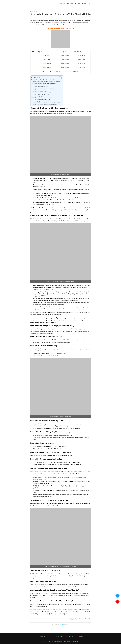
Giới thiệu (70, 3)
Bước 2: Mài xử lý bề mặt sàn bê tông (41, 87)
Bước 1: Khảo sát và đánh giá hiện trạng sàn (43, 85)
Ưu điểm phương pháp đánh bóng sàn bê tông (42, 96)
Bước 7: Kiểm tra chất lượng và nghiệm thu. (43, 94)
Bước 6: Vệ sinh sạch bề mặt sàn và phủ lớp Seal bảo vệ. (45, 93)
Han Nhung (38, 17)
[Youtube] (103, 3)
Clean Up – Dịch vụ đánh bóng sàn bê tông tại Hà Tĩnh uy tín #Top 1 (47, 82)
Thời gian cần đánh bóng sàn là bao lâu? (42, 100)
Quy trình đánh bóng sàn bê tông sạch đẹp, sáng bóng (44, 83)
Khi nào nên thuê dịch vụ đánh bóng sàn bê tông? (43, 80)
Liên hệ (91, 3)
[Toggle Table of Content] (59, 78)
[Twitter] (99, 3)
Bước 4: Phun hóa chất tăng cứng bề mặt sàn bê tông (45, 90)
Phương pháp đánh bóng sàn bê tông (42, 101)
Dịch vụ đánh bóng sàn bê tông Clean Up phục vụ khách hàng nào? (48, 103)
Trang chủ (62, 3)
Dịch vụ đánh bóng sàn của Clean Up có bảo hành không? (46, 104)
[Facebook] (98, 3)
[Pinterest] (102, 3)
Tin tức (84, 3)
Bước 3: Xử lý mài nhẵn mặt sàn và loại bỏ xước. (44, 88)
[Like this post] (63, 624)
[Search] (105, 3)
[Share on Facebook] (65, 624)
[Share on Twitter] (66, 624)
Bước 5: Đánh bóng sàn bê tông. (41, 91)
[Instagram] (100, 3)
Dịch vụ (77, 3)
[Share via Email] (68, 624)
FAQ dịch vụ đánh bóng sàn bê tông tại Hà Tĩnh (42, 98)
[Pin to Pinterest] (67, 624)
